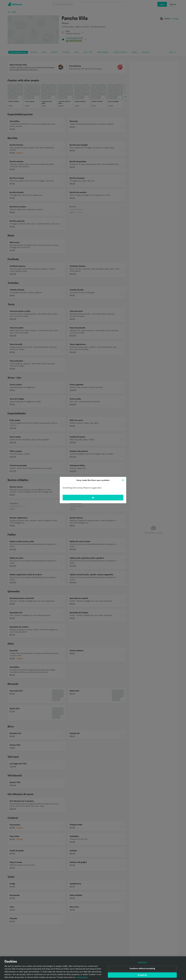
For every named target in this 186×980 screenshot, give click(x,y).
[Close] (123, 480)
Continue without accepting (142, 969)
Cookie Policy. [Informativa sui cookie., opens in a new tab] (82, 977)
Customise (142, 962)
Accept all (142, 975)
